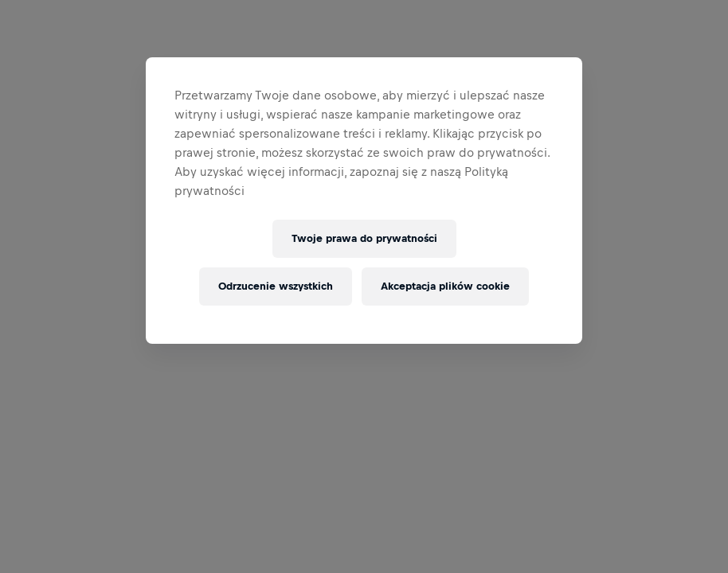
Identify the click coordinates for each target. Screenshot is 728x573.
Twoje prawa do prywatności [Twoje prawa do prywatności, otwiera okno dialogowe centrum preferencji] (364, 238)
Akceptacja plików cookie (445, 286)
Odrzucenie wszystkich (276, 286)
